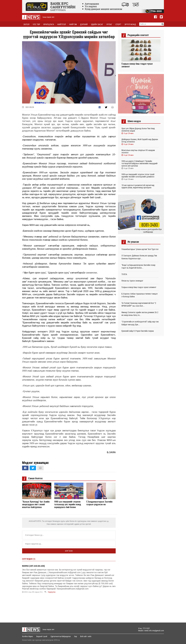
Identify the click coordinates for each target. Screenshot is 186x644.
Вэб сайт (84, 636)
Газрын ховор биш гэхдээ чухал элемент (137, 65)
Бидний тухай (42, 636)
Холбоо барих (28, 636)
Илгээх (69, 551)
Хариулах (52, 592)
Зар (75, 636)
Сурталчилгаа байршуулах (61, 636)
